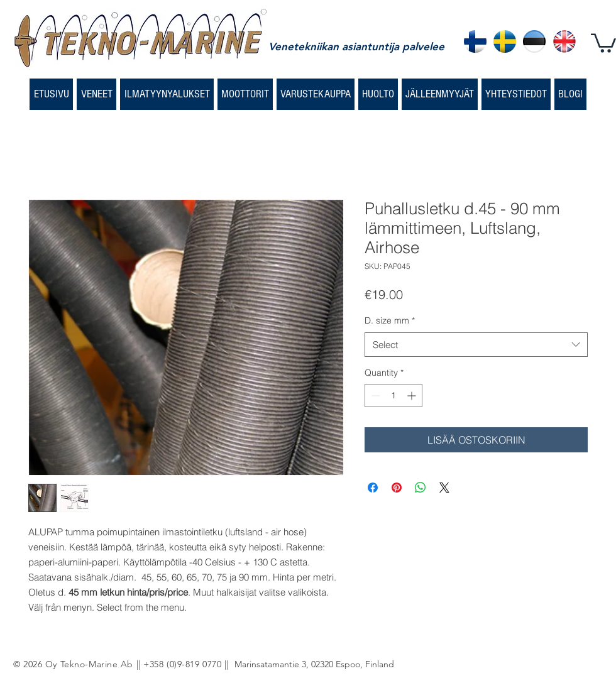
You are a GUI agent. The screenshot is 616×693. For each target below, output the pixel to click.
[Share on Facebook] (373, 488)
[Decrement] (374, 396)
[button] (603, 42)
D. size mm (390, 320)
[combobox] (476, 345)
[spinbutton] (393, 396)
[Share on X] (444, 488)
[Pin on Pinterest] (397, 488)
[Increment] (413, 396)
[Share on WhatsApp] (421, 488)
